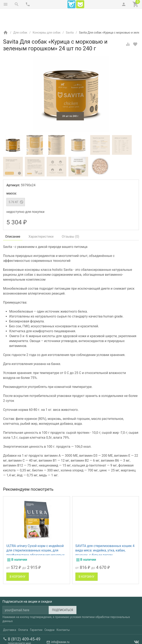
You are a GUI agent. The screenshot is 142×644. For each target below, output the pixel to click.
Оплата (23, 613)
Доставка (10, 613)
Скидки (49, 613)
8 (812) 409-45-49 (24, 622)
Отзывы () (71, 219)
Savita (70, 15)
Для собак (20, 15)
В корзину (18, 559)
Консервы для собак (47, 15)
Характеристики (41, 219)
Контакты (63, 613)
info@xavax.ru (60, 625)
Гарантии (36, 613)
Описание (13, 219)
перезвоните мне (19, 626)
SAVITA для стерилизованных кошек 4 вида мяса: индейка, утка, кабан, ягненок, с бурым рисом (105, 533)
